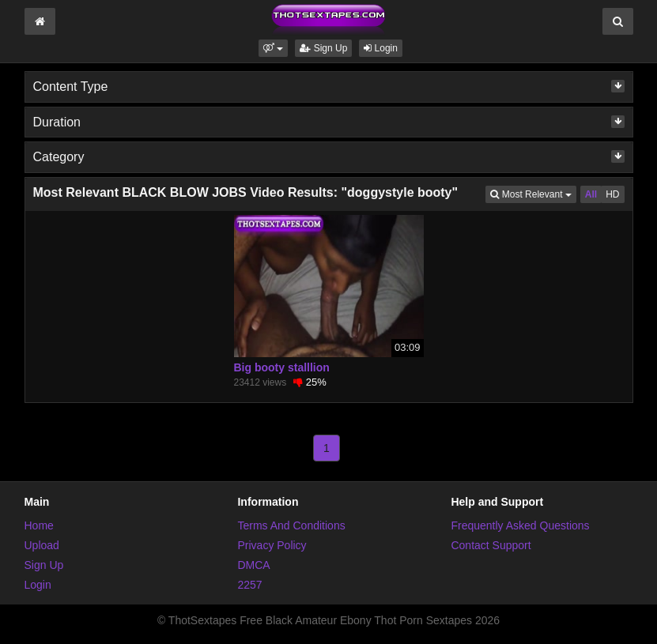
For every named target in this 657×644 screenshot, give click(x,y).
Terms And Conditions (291, 525)
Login (381, 48)
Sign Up (323, 48)
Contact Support (491, 545)
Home (39, 525)
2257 (249, 585)
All (591, 194)
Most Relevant (533, 193)
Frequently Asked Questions (520, 525)
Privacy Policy (272, 545)
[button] (273, 48)
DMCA (253, 565)
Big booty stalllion (282, 367)
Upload (42, 545)
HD (612, 194)
